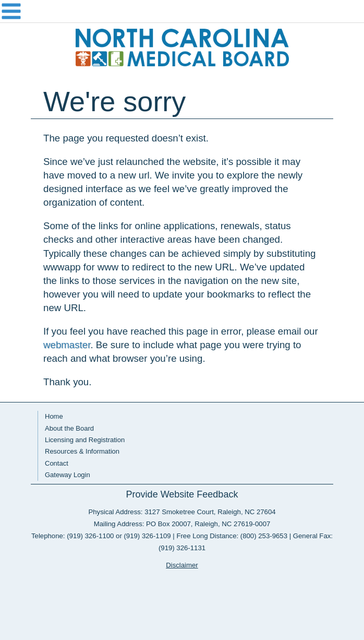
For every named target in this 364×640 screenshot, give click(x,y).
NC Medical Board (182, 48)
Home (54, 416)
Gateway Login (68, 475)
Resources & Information (82, 451)
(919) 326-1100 (90, 536)
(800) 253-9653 (264, 536)
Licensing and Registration (85, 440)
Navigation (182, 11)
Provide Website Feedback (182, 494)
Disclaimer (182, 565)
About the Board (69, 428)
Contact (57, 463)
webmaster (67, 345)
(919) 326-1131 (182, 548)
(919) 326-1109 (147, 536)
